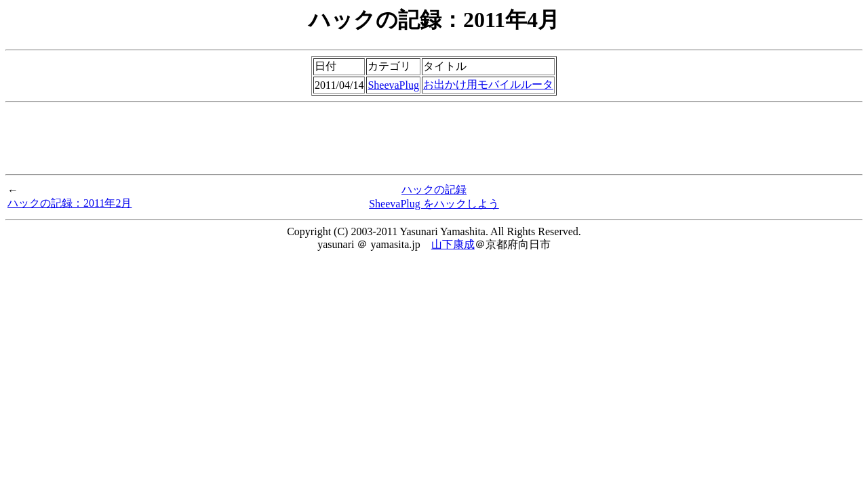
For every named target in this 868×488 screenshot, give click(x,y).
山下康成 (453, 244)
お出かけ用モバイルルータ (488, 84)
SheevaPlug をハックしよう (434, 204)
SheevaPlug (393, 85)
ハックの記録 (434, 189)
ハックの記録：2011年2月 (70, 203)
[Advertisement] (434, 138)
